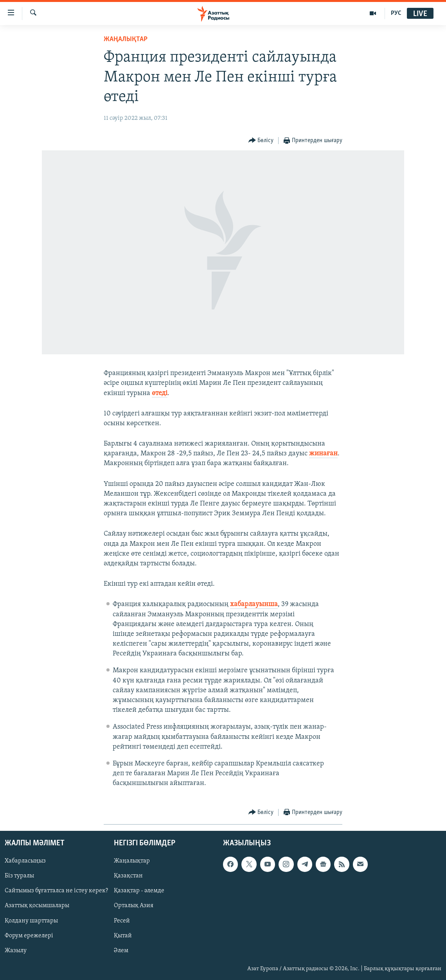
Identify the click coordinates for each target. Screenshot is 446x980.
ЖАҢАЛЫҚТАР (126, 39)
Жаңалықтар (132, 861)
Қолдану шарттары (31, 920)
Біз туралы (19, 876)
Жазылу (16, 950)
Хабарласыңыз (25, 861)
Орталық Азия (134, 906)
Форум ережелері (29, 935)
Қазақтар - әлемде (139, 891)
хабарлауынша (254, 604)
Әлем (121, 950)
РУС (396, 13)
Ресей (122, 920)
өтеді (160, 393)
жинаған (323, 454)
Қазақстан (128, 876)
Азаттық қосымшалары (37, 906)
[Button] (261, 141)
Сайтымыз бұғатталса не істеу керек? (56, 891)
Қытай (123, 935)
